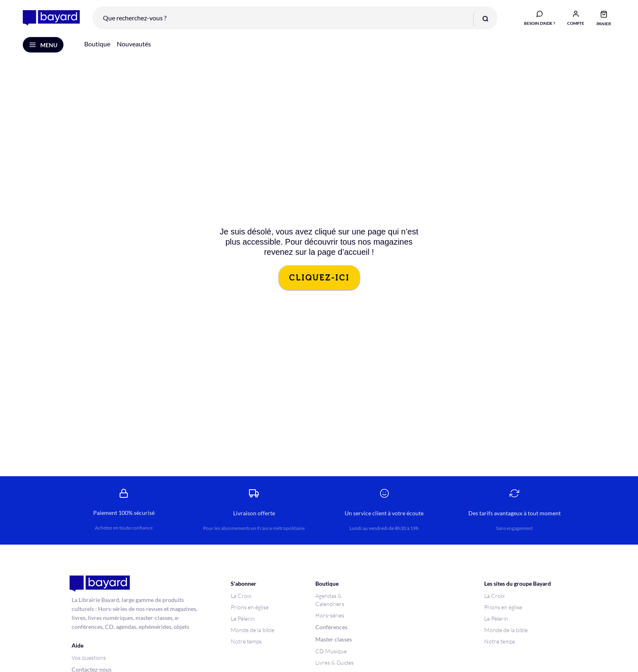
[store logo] (51, 18)
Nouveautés (134, 44)
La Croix (241, 596)
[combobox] (295, 18)
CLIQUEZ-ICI (319, 278)
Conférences (331, 627)
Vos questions (89, 658)
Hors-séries (330, 616)
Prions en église (250, 607)
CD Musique (331, 651)
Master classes (334, 640)
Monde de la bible (252, 630)
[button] (576, 18)
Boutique (97, 44)
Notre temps (246, 642)
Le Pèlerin (243, 619)
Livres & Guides (334, 663)
